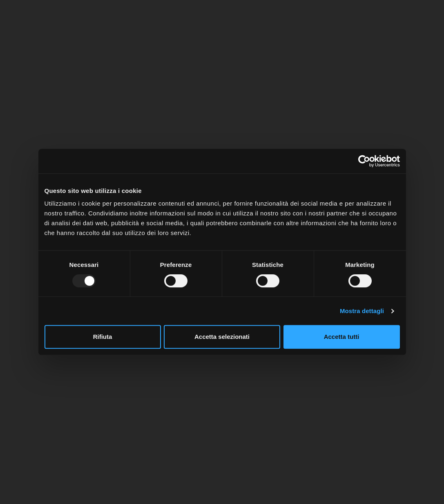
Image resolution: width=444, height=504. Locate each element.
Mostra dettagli (362, 311)
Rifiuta (103, 337)
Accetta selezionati (222, 337)
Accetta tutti (342, 337)
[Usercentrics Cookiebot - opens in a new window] (364, 161)
